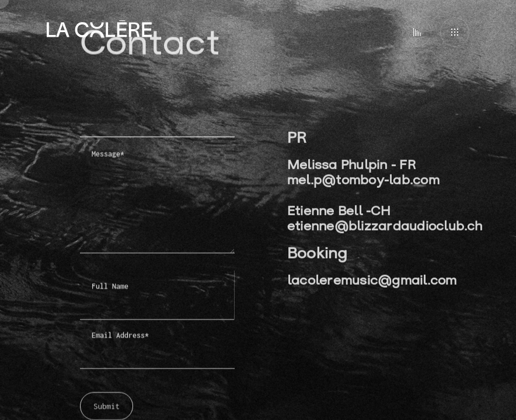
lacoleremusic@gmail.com (372, 283)
